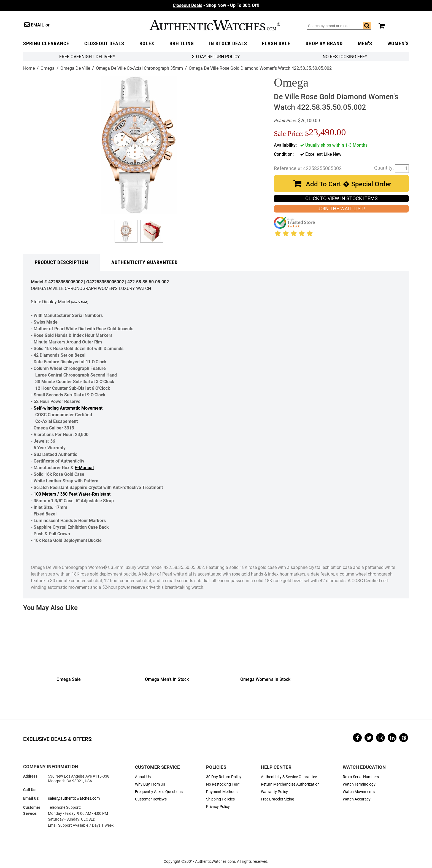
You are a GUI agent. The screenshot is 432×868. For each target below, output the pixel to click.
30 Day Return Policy (224, 777)
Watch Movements (359, 792)
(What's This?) (80, 302)
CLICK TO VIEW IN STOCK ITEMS (341, 198)
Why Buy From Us (150, 784)
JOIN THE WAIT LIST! (341, 209)
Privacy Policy (218, 807)
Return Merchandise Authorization (290, 784)
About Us (143, 777)
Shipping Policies (220, 799)
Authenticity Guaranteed (145, 262)
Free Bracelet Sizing (278, 799)
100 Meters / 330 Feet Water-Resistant (72, 494)
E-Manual (84, 468)
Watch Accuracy (357, 799)
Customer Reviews (151, 799)
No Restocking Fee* (345, 57)
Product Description (61, 262)
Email (37, 25)
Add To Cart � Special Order (349, 184)
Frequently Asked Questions (159, 792)
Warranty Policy (274, 792)
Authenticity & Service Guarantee (289, 777)
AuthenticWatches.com (215, 25)
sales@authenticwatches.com (74, 798)
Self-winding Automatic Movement (68, 408)
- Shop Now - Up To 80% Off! (216, 5)
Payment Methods (222, 792)
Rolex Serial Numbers (361, 777)
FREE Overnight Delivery (87, 57)
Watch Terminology (359, 784)
